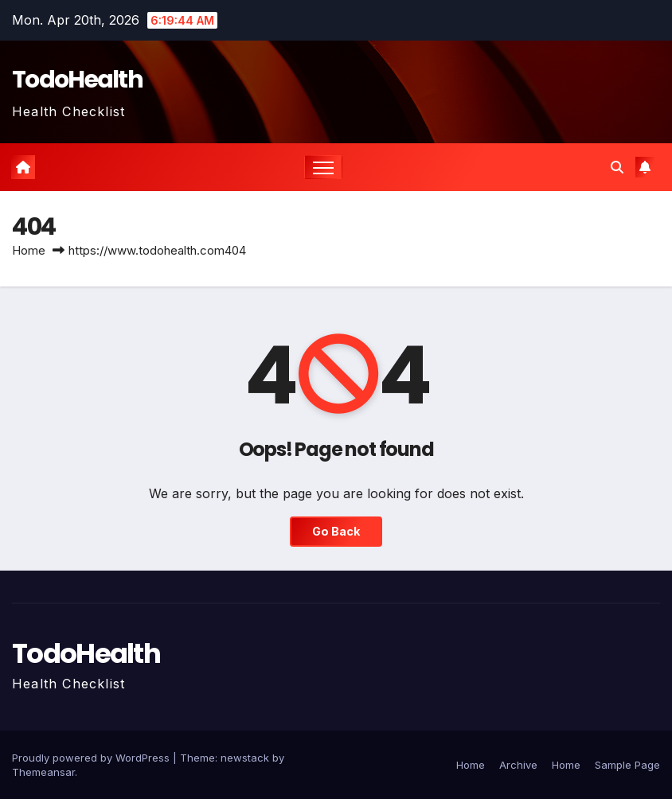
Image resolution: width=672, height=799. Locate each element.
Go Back (336, 531)
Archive (518, 765)
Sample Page (627, 765)
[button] (617, 167)
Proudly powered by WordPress (92, 758)
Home (29, 250)
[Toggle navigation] (324, 168)
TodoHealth (77, 80)
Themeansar (43, 772)
